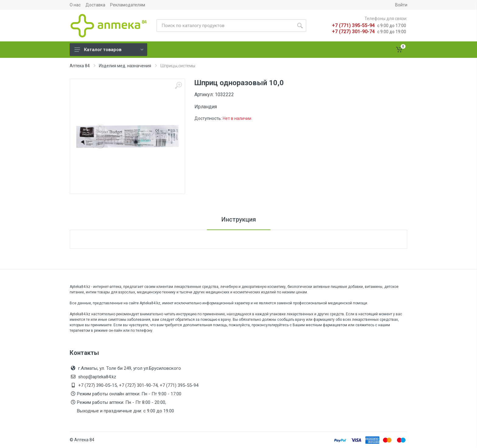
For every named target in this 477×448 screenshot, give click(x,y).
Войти (401, 5)
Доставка (95, 5)
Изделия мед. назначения (125, 66)
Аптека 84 (80, 66)
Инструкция (239, 219)
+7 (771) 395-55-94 (353, 25)
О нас (75, 5)
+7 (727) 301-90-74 (353, 32)
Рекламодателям (128, 5)
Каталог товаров (109, 50)
